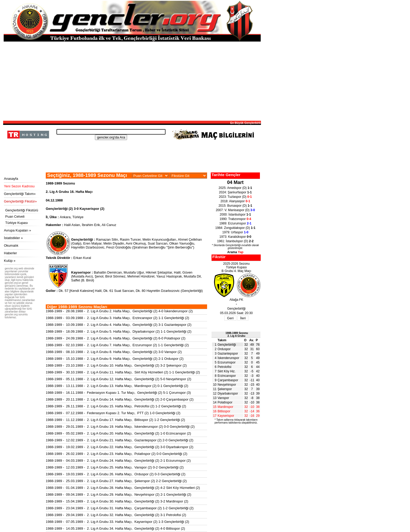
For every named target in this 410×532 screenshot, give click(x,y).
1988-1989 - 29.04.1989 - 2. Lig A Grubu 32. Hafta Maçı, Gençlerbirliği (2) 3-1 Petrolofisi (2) (116, 515)
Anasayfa (11, 179)
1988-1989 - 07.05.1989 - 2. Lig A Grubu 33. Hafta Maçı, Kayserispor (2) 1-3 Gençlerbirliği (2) (117, 522)
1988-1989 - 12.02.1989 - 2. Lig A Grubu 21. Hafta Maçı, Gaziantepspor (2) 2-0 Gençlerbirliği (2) (119, 440)
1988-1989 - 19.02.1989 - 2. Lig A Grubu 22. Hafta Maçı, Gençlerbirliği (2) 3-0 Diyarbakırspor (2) (119, 447)
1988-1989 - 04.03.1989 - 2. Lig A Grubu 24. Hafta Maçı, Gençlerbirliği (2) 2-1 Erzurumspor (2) (118, 461)
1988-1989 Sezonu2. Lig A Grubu (237, 334)
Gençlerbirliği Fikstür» (20, 201)
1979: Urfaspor (235, 232)
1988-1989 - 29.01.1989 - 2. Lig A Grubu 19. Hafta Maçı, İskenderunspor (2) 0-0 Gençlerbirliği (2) (120, 427)
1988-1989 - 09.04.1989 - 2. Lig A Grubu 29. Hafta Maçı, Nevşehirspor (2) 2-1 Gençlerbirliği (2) (118, 495)
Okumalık (11, 245)
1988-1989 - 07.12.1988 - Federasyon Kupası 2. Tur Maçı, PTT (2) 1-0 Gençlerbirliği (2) (113, 413)
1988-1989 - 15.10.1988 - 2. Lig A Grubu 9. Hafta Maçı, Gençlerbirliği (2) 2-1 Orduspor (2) (115, 359)
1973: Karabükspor (235, 237)
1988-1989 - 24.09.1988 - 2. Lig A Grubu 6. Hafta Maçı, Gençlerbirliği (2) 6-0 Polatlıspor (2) (116, 338)
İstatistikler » (13, 238)
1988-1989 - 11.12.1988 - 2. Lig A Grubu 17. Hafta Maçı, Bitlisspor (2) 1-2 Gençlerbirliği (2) (115, 420)
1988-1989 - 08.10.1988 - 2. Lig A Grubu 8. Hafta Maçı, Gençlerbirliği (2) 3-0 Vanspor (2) (114, 352)
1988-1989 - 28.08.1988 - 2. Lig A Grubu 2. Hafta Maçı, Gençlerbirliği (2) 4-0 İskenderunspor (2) (119, 311)
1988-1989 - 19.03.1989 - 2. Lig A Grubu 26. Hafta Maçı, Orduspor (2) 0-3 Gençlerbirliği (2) (116, 474)
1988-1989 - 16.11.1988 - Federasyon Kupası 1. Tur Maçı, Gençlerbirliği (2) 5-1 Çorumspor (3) (118, 393)
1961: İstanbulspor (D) (235, 241)
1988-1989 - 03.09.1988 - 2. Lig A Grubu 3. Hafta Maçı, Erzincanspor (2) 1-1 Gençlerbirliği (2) (117, 318)
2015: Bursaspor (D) (235, 206)
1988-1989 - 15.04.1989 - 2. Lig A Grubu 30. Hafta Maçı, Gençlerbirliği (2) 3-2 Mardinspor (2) (117, 501)
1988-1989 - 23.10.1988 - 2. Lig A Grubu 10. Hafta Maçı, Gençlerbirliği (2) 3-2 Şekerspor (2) (116, 365)
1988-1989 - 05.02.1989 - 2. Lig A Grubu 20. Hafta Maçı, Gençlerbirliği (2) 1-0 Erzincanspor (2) (118, 433)
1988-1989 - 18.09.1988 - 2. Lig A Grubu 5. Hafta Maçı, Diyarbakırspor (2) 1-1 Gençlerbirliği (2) (119, 331)
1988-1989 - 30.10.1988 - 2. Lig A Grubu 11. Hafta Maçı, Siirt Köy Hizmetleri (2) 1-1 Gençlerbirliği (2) (123, 372)
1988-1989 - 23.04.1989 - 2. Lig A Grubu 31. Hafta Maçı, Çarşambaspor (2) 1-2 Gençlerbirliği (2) (120, 508)
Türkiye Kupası (17, 223)
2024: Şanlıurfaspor (235, 192)
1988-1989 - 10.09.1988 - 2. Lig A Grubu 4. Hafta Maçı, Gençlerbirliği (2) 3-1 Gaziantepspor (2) (119, 325)
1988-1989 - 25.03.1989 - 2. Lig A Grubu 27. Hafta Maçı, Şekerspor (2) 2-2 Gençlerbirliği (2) (116, 481)
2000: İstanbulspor (235, 215)
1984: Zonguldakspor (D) (235, 228)
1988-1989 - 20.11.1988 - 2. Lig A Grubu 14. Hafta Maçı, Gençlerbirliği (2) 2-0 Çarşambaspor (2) (120, 399)
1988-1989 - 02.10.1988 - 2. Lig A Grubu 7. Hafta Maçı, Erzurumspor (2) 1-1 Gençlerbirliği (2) (117, 345)
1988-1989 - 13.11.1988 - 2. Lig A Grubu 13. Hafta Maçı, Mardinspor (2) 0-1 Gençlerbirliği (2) (117, 386)
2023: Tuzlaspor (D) (235, 197)
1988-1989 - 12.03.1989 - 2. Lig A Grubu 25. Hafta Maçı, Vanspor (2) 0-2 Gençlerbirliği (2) (115, 467)
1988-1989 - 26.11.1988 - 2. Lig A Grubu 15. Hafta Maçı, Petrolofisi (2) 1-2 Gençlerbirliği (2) (116, 406)
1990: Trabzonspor (235, 219)
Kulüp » (10, 261)
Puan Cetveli (15, 216)
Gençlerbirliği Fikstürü (22, 210)
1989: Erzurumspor (235, 223)
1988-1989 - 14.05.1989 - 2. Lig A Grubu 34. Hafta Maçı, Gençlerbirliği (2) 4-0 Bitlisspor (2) (115, 528)
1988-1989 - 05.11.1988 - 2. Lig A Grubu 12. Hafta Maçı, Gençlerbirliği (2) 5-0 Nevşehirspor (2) (118, 379)
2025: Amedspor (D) (235, 188)
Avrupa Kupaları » (18, 230)
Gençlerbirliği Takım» (20, 194)
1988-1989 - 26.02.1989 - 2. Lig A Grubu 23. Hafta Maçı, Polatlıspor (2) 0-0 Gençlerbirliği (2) (116, 454)
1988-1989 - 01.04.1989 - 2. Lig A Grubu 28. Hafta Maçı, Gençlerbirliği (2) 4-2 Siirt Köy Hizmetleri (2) (123, 488)
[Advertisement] (132, 81)
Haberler (10, 253)
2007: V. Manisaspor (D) (235, 210)
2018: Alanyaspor (235, 201)
